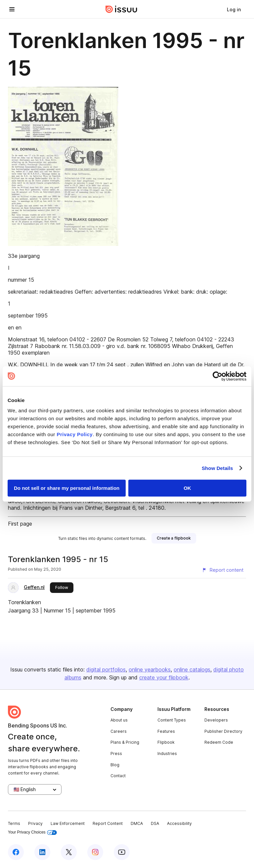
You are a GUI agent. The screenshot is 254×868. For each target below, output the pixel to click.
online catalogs (192, 669)
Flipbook (166, 742)
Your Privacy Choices (32, 832)
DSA (155, 823)
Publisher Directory (223, 731)
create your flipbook (164, 677)
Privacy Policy (75, 434)
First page (20, 524)
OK (187, 488)
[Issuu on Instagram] (95, 852)
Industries (167, 753)
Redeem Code (219, 742)
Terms (14, 823)
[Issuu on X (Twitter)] (69, 852)
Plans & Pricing (125, 742)
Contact (118, 776)
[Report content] (223, 570)
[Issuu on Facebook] (16, 852)
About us (119, 720)
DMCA (137, 823)
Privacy (35, 823)
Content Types (172, 720)
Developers (216, 720)
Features (166, 731)
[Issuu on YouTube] (122, 852)
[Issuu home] (121, 9)
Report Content (108, 823)
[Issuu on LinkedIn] (42, 852)
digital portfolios (106, 669)
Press (116, 753)
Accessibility (179, 823)
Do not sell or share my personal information (67, 488)
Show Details (217, 468)
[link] (234, 9)
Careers (119, 731)
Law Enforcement (68, 823)
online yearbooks (150, 669)
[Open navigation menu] (12, 9)
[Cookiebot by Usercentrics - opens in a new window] (217, 376)
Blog (115, 765)
